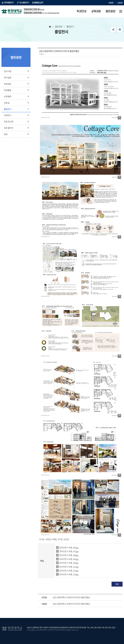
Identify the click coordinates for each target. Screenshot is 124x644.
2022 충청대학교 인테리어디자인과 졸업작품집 (71, 597)
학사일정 (8, 78)
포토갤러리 (9, 128)
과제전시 (8, 115)
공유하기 (113, 30)
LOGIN (120, 3)
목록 (117, 584)
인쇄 (120, 30)
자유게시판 (9, 122)
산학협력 (8, 96)
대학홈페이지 (9, 3)
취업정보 (8, 84)
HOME (111, 3)
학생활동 (8, 90)
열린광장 (59, 26)
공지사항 (8, 71)
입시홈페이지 (24, 3)
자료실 (7, 103)
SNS (6, 134)
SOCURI (38, 3)
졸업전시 (8, 109)
